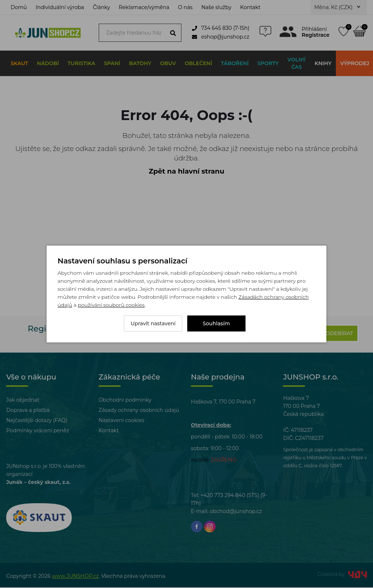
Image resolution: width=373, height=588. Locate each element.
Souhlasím (217, 323)
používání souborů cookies (111, 305)
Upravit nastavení (153, 323)
